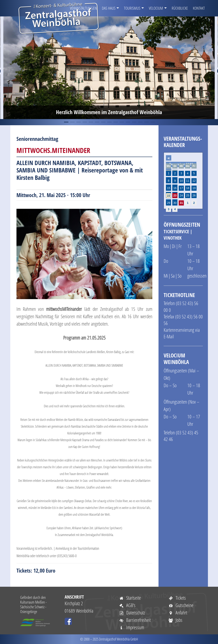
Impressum (132, 627)
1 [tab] (66, 122)
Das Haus (109, 8)
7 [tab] (103, 122)
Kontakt (199, 8)
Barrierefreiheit (135, 620)
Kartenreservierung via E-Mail (182, 333)
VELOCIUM (156, 8)
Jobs (175, 620)
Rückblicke (180, 8)
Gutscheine (181, 605)
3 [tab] (78, 122)
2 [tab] (72, 122)
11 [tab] (128, 122)
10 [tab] (121, 122)
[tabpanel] (109, 68)
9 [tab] (115, 122)
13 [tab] (140, 122)
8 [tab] (109, 122)
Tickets (177, 598)
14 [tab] (146, 122)
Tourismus (132, 8)
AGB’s (127, 605)
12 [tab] (134, 122)
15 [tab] (152, 122)
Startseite (130, 598)
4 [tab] (84, 122)
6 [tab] (97, 122)
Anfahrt (178, 612)
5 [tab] (91, 122)
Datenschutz (132, 612)
